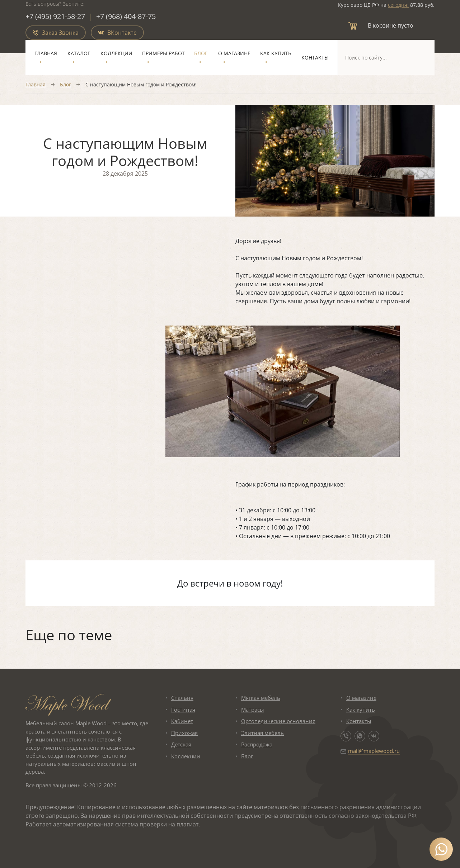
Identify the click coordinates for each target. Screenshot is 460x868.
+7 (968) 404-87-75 (126, 16)
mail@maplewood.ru (374, 751)
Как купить (276, 53)
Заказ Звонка (56, 33)
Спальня (182, 698)
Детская (181, 744)
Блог (201, 53)
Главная (46, 53)
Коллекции (116, 53)
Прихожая (184, 733)
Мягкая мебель (261, 698)
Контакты (315, 58)
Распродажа (257, 744)
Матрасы (253, 710)
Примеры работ (163, 53)
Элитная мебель (262, 733)
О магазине (234, 53)
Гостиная (183, 710)
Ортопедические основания (278, 721)
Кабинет (182, 721)
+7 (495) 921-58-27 (55, 16)
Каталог (79, 53)
